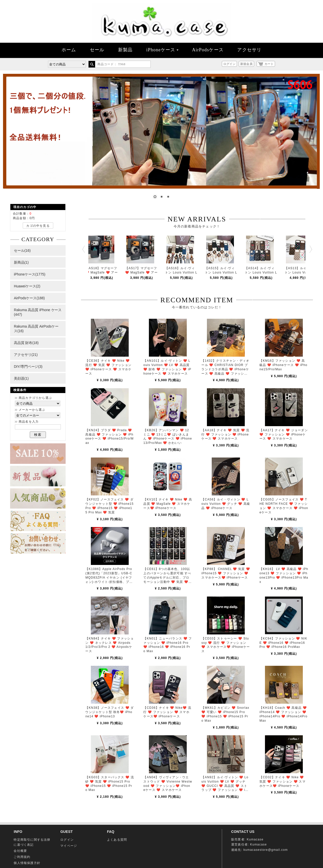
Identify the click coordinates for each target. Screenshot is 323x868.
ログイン (229, 64)
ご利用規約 (22, 857)
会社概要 (20, 851)
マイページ (69, 846)
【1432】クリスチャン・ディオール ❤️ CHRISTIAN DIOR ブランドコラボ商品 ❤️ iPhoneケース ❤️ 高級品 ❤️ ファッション (225, 369)
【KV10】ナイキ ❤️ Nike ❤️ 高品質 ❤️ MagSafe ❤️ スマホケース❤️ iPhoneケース (168, 504)
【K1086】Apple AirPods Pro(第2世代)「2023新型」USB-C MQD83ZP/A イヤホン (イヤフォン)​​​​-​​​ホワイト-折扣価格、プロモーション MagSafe (109, 577)
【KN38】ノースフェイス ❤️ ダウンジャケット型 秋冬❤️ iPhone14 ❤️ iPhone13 (110, 712)
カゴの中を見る (38, 226)
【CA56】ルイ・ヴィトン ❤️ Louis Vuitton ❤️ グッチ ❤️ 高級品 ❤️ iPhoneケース (226, 504)
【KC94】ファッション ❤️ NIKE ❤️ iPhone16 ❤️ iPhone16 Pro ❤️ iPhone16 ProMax (283, 643)
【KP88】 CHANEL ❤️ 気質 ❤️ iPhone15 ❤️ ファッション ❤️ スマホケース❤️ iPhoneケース (226, 573)
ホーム (69, 50)
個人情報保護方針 (27, 863)
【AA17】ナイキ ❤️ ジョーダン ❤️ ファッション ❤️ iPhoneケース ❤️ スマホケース (284, 435)
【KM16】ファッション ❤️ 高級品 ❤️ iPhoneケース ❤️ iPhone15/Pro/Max (283, 365)
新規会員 (246, 64)
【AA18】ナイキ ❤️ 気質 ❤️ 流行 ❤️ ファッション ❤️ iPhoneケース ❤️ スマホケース (225, 435)
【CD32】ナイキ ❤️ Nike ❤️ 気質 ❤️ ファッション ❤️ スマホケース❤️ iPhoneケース (282, 782)
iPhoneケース (162, 50)
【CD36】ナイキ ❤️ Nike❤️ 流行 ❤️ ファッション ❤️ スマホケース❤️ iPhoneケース (167, 712)
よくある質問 (117, 840)
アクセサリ (249, 50)
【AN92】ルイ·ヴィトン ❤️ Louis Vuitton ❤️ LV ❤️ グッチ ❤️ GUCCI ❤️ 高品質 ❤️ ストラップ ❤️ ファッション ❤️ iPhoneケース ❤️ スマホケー (225, 786)
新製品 (125, 50)
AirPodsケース (208, 50)
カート (269, 64)
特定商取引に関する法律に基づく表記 (32, 842)
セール (97, 50)
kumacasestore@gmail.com (266, 850)
